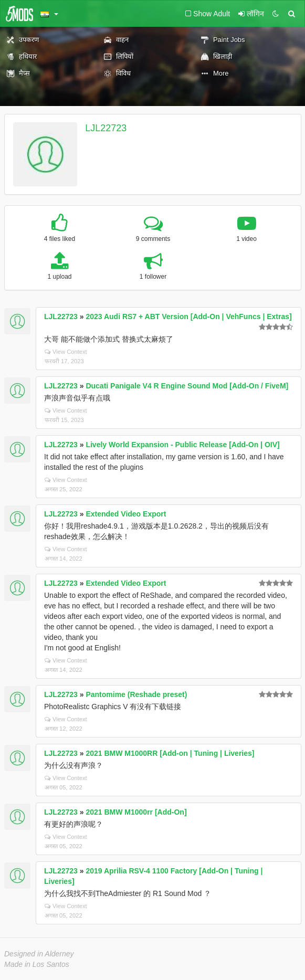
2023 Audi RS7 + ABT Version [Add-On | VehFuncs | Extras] (188, 317)
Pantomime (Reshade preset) (136, 694)
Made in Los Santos (37, 964)
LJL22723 (106, 128)
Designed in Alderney (39, 954)
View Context (66, 352)
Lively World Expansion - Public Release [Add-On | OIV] (182, 445)
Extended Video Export (126, 514)
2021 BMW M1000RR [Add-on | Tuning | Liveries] (170, 753)
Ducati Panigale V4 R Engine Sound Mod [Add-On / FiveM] (187, 386)
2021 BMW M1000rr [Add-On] (136, 812)
